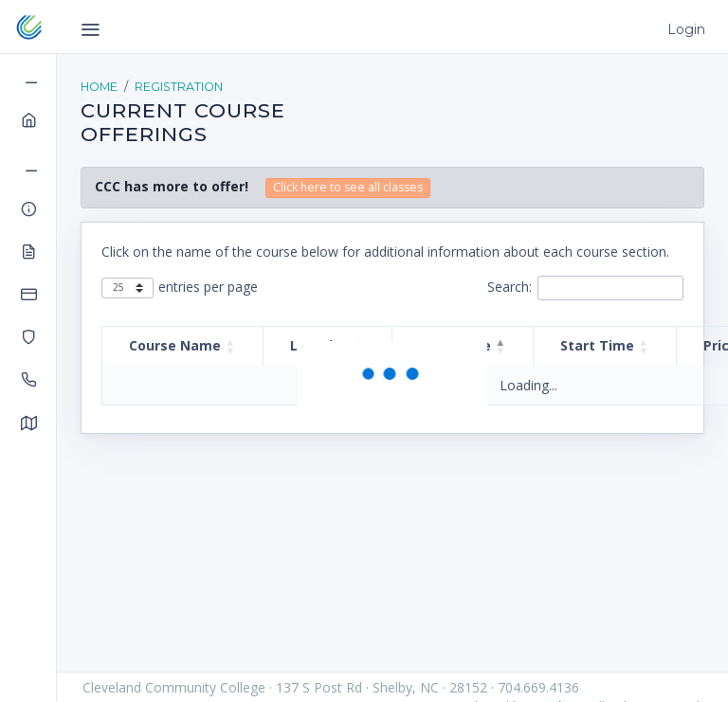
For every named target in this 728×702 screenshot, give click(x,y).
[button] (230, 346)
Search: (510, 287)
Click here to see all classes (348, 187)
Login (686, 29)
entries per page (208, 287)
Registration (179, 87)
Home (99, 87)
